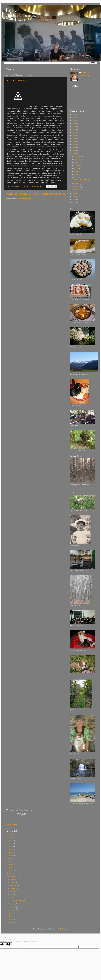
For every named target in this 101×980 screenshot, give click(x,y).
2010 (74, 200)
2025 (74, 117)
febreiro (77, 187)
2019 (74, 135)
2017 (74, 142)
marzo (77, 184)
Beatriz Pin (85, 73)
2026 (74, 114)
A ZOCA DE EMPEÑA (16, 80)
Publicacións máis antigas (52, 194)
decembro (78, 156)
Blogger (65, 929)
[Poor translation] (8, 944)
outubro (77, 162)
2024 (74, 120)
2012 (74, 194)
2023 (74, 123)
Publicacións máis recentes (20, 194)
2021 (74, 130)
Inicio (36, 194)
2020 (74, 132)
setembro (78, 165)
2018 (74, 139)
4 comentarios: (38, 186)
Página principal (12, 824)
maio (76, 174)
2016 (74, 145)
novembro (78, 159)
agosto (77, 168)
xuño (76, 171)
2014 (74, 151)
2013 (74, 154)
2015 (74, 148)
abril (76, 177)
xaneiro (77, 190)
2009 (74, 203)
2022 (74, 127)
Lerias (13, 10)
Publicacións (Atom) (24, 199)
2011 (74, 197)
